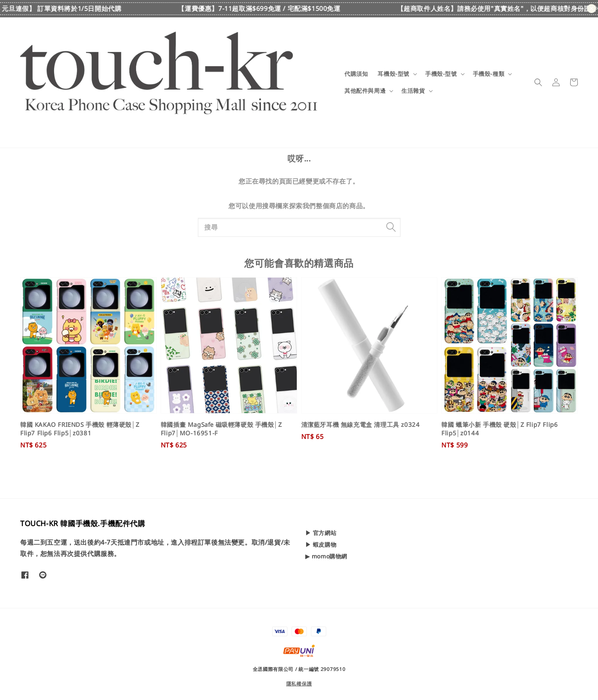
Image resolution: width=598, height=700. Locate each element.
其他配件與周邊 (365, 91)
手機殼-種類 (489, 74)
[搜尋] (391, 227)
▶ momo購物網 (326, 556)
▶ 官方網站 (321, 533)
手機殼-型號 (441, 74)
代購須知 (356, 74)
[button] (538, 82)
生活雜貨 (413, 91)
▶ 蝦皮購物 (321, 544)
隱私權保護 (299, 684)
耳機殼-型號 (393, 74)
